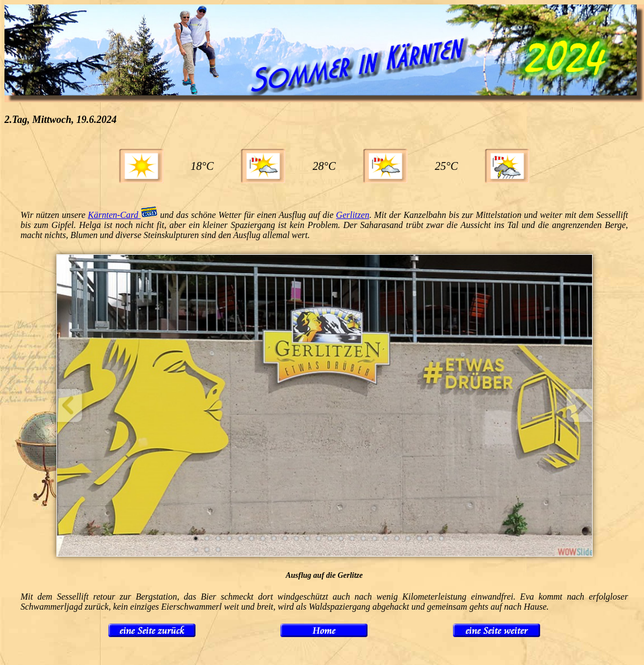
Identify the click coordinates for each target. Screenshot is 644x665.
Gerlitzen (353, 215)
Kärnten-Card (123, 215)
